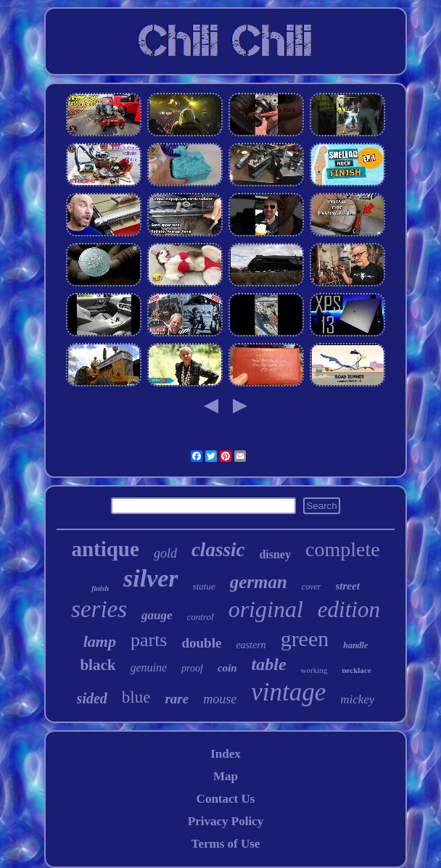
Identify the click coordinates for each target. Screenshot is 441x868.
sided (92, 698)
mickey (357, 699)
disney (275, 554)
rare (177, 699)
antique (105, 549)
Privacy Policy (226, 821)
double (201, 643)
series (99, 609)
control (201, 617)
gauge (157, 615)
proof (192, 668)
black (98, 665)
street (348, 586)
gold (165, 553)
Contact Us (226, 799)
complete (343, 549)
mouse (220, 699)
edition (349, 609)
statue (204, 586)
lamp (100, 641)
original (266, 609)
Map (226, 776)
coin (227, 668)
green (305, 638)
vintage (288, 692)
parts (149, 640)
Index (226, 754)
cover (312, 587)
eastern (251, 645)
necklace (356, 670)
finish (100, 588)
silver (151, 578)
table (269, 664)
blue (136, 697)
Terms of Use (226, 844)
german (259, 582)
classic (218, 550)
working (314, 670)
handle (355, 645)
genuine (148, 667)
